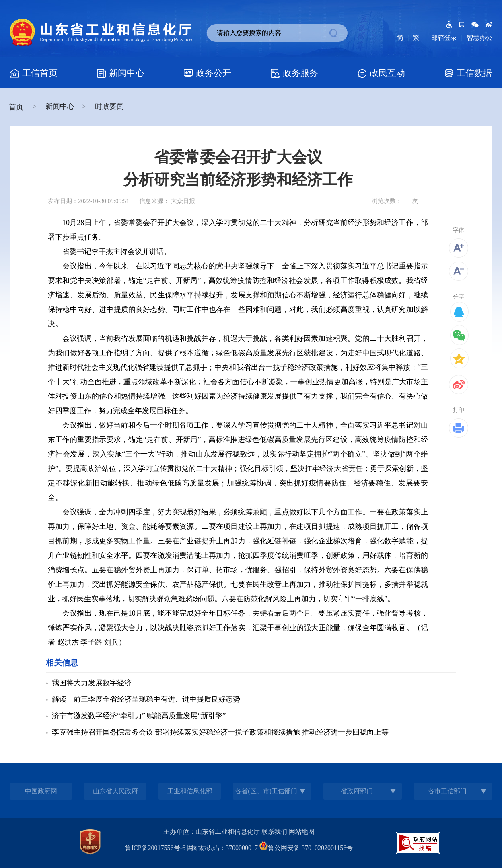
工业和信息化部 (190, 791)
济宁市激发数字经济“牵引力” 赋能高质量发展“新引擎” (139, 716)
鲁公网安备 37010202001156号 (306, 848)
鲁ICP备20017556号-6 (155, 848)
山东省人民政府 (115, 791)
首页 (17, 107)
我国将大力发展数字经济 (92, 683)
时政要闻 (109, 106)
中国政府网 (41, 791)
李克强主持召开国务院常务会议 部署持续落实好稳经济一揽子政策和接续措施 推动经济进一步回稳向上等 (220, 732)
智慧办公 (479, 38)
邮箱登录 (444, 38)
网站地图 (302, 832)
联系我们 (274, 832)
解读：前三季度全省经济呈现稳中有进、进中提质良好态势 (146, 699)
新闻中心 (60, 106)
